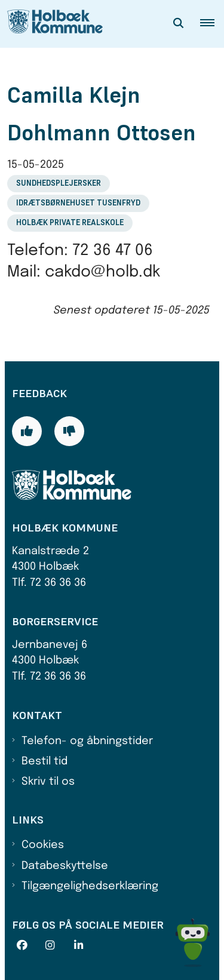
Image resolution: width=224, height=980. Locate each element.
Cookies (43, 845)
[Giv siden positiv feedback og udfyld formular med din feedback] (27, 431)
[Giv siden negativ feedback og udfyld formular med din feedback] (69, 431)
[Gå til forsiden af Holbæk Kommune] (51, 24)
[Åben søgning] (179, 24)
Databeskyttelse (65, 866)
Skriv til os (48, 782)
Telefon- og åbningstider (87, 741)
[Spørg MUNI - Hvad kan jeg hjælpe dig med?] (193, 943)
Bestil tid (45, 761)
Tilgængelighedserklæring (90, 886)
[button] (212, 24)
